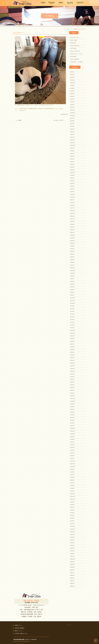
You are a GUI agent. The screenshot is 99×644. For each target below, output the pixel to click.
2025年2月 (72, 105)
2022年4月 (72, 186)
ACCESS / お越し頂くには (21, 633)
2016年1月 (72, 360)
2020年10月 (73, 216)
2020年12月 (73, 211)
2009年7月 (72, 573)
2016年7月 (72, 344)
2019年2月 (72, 262)
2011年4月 (72, 516)
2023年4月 (72, 159)
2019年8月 (72, 246)
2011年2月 (72, 521)
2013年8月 (72, 439)
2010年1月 (72, 556)
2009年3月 (72, 584)
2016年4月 (72, 352)
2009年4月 (72, 581)
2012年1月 (72, 491)
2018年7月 (72, 279)
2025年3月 (72, 102)
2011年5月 (72, 513)
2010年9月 (72, 535)
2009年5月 (72, 578)
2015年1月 (72, 393)
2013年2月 (72, 456)
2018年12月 (73, 268)
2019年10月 (73, 241)
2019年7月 (72, 249)
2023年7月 (72, 154)
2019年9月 (72, 243)
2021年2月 (72, 208)
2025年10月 (73, 83)
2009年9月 (72, 567)
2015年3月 (72, 388)
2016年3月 (72, 355)
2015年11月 (73, 366)
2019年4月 (72, 257)
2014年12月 (73, 396)
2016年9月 (72, 339)
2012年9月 (72, 469)
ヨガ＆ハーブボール (76, 54)
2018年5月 (72, 284)
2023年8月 (72, 151)
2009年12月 (73, 559)
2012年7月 (72, 475)
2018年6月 (72, 282)
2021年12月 (73, 194)
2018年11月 (73, 271)
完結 (73, 43)
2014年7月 (72, 409)
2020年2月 (72, 230)
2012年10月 (73, 467)
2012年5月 (72, 480)
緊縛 (73, 57)
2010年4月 (72, 548)
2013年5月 (72, 448)
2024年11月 (73, 113)
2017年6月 (72, 314)
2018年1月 (72, 295)
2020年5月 (72, 222)
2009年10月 (73, 565)
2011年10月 (73, 499)
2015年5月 (72, 382)
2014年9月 (72, 404)
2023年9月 (72, 148)
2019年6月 (72, 252)
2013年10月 (73, 434)
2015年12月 (73, 363)
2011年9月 (72, 502)
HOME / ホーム (18, 625)
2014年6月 (72, 412)
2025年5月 (72, 96)
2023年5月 (72, 156)
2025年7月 (72, 91)
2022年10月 (73, 173)
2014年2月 (72, 423)
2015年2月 (72, 390)
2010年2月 (72, 554)
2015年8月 (72, 374)
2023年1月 (72, 167)
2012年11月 (73, 464)
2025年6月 (72, 94)
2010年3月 (72, 551)
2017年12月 (73, 298)
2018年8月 (72, 276)
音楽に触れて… (75, 46)
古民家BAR (74, 59)
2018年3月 (72, 290)
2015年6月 (72, 379)
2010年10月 (73, 532)
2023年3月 (72, 162)
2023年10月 (73, 145)
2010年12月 (73, 526)
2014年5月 (72, 415)
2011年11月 (73, 497)
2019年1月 (72, 265)
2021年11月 (73, 197)
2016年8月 (72, 341)
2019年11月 (73, 238)
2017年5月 (72, 317)
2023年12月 (73, 140)
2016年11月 (73, 333)
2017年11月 (73, 301)
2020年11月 (73, 213)
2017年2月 (72, 325)
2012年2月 (72, 488)
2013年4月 (72, 450)
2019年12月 (73, 235)
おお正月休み (75, 51)
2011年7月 (72, 507)
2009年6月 (72, 575)
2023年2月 (72, 164)
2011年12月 (73, 494)
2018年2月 (72, 292)
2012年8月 (72, 472)
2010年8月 (72, 537)
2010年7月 (72, 540)
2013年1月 (72, 458)
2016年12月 (73, 331)
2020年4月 (72, 224)
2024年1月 (72, 137)
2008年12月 (73, 586)
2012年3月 (72, 486)
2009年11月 (73, 562)
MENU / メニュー (19, 631)
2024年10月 (73, 116)
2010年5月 (72, 545)
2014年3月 (72, 420)
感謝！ (73, 48)
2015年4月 (72, 385)
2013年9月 (72, 437)
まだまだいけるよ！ (60, 120)
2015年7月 (72, 377)
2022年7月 (72, 178)
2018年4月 (72, 287)
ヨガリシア (69, 625)
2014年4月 (72, 418)
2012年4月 (72, 483)
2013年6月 (72, 445)
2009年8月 (72, 570)
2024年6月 (72, 126)
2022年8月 (72, 175)
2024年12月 (73, 110)
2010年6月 (72, 543)
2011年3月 (72, 518)
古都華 (73, 40)
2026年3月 (72, 75)
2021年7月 (72, 200)
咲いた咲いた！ (75, 37)
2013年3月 (72, 453)
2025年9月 (72, 86)
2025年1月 (72, 107)
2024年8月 (72, 121)
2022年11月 (73, 170)
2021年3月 (72, 205)
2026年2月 (72, 77)
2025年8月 (72, 88)
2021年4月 (72, 203)
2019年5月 (72, 254)
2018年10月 (73, 273)
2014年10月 (73, 401)
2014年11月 (73, 399)
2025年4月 (72, 99)
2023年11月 (73, 143)
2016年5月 (72, 350)
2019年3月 (72, 260)
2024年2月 (72, 135)
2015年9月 (72, 371)
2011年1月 (72, 524)
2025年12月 (73, 80)
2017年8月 (72, 309)
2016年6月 (72, 347)
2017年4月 (72, 320)
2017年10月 (73, 303)
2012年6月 (72, 477)
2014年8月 (72, 407)
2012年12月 (73, 461)
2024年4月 (72, 129)
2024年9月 (72, 118)
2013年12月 (73, 428)
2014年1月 (72, 426)
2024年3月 (72, 132)
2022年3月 (72, 189)
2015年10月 (73, 369)
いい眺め (18, 120)
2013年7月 (72, 442)
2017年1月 (72, 328)
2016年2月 (72, 358)
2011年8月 (72, 505)
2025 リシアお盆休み (76, 62)
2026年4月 (72, 72)
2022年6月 (72, 181)
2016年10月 (73, 336)
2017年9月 (72, 306)
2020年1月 (72, 233)
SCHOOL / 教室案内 (19, 628)
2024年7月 (72, 124)
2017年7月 (72, 311)
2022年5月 (72, 184)
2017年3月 (72, 322)
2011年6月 (72, 510)
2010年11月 (73, 529)
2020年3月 (72, 227)
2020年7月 (72, 219)
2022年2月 (72, 192)
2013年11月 (73, 431)
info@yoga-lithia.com (39, 605)
